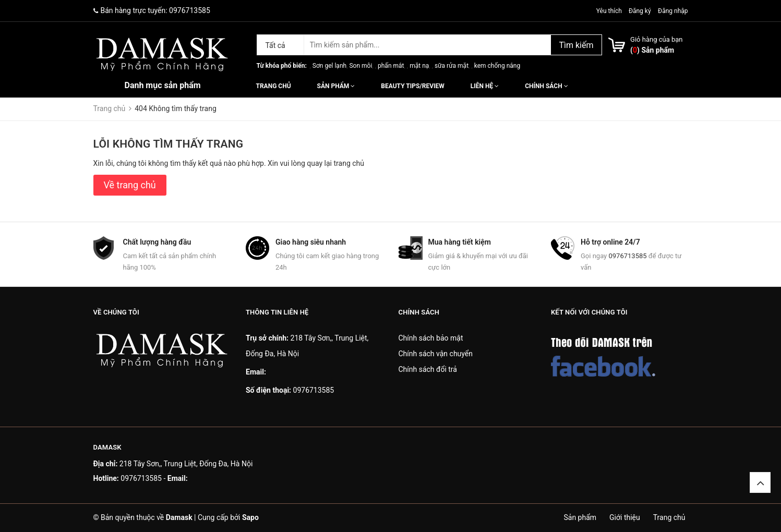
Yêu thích (610, 11)
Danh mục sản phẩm (163, 85)
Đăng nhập (673, 11)
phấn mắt (391, 66)
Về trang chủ (130, 185)
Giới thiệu (625, 517)
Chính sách (546, 86)
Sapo (250, 517)
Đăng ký (640, 11)
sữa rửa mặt (452, 66)
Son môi (361, 66)
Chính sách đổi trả (428, 369)
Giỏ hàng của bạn (656, 39)
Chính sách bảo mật (431, 338)
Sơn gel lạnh (329, 66)
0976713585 (190, 10)
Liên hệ (485, 86)
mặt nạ (419, 66)
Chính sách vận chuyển (436, 354)
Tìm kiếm (576, 45)
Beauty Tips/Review (412, 86)
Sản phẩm (336, 86)
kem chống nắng (497, 66)
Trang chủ (274, 86)
